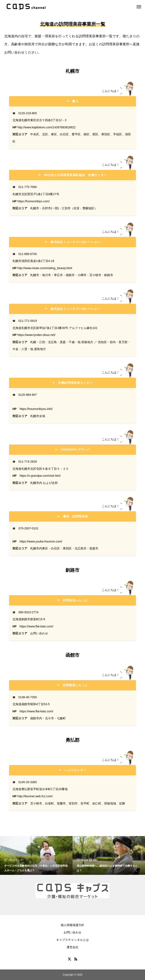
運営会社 (72, 947)
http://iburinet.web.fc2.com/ (35, 796)
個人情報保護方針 (72, 925)
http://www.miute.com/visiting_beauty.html (45, 268)
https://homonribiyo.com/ (34, 201)
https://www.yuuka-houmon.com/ (41, 541)
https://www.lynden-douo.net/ (36, 335)
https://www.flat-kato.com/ (36, 626)
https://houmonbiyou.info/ (36, 409)
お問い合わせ (72, 932)
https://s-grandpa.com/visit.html (40, 476)
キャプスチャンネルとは (72, 940)
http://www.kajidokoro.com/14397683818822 (47, 127)
